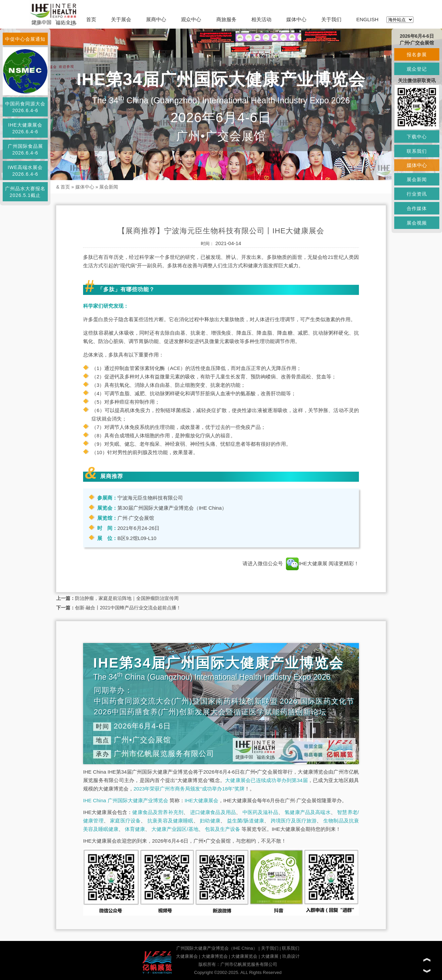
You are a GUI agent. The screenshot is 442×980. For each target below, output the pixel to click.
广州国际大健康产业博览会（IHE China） (217, 948)
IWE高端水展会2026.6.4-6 (25, 171)
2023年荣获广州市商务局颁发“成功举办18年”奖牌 (189, 789)
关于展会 (121, 19)
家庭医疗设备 (125, 821)
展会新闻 (109, 187)
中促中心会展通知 (25, 39)
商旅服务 (226, 19)
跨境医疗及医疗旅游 (294, 821)
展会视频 (417, 223)
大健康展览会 (244, 956)
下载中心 (417, 137)
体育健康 (135, 829)
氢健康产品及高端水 (307, 812)
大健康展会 (187, 956)
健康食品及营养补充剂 (158, 812)
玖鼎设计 (291, 956)
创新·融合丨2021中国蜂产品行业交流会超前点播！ (128, 608)
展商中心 (156, 19)
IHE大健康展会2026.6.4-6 (25, 128)
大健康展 (270, 956)
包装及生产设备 (223, 829)
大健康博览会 (215, 956)
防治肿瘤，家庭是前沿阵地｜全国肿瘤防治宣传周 (127, 598)
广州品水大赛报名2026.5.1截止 (25, 192)
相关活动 (261, 19)
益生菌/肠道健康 (246, 821)
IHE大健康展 (307, 563)
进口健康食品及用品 (213, 812)
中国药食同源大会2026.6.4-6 (25, 107)
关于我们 (331, 19)
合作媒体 (417, 208)
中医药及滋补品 (260, 812)
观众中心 (191, 19)
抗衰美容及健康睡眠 (170, 821)
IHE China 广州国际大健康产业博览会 (126, 800)
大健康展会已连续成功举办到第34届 (266, 780)
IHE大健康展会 (201, 800)
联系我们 (291, 948)
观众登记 (417, 69)
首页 (91, 19)
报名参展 (417, 55)
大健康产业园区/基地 (175, 829)
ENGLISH (367, 19)
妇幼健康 (210, 821)
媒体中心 (296, 19)
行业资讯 (417, 194)
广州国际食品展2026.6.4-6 (25, 149)
